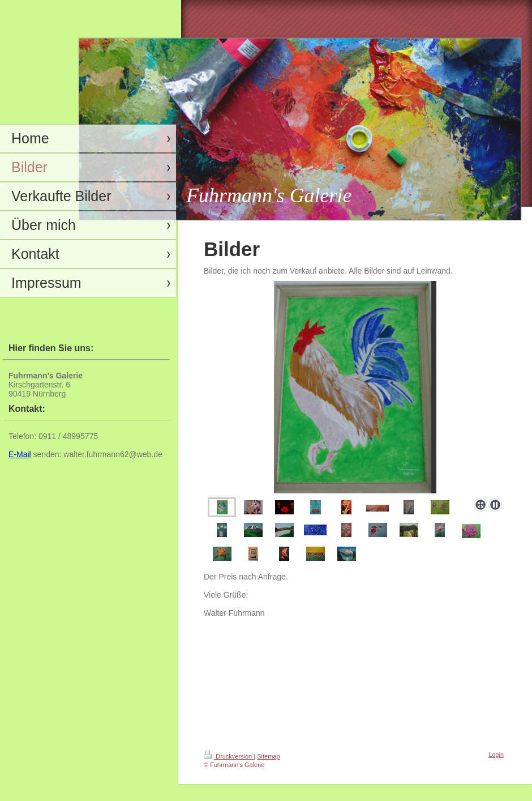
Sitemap (268, 756)
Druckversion (229, 756)
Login (496, 755)
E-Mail (20, 454)
